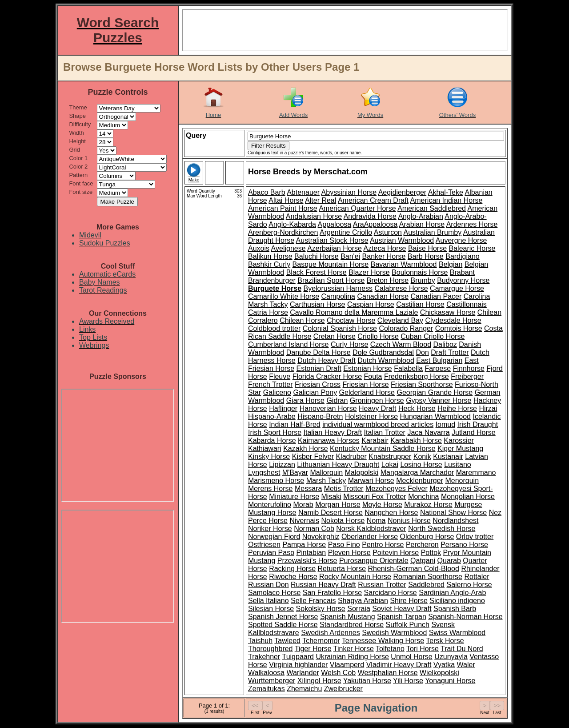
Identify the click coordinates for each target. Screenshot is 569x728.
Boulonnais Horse (420, 272)
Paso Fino (344, 545)
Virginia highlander (298, 665)
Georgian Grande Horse (435, 392)
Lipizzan (282, 465)
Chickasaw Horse (448, 312)
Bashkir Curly (269, 264)
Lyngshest (264, 473)
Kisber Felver (313, 457)
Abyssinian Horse (349, 192)
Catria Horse (268, 312)
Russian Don (268, 585)
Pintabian (311, 553)
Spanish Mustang (348, 617)
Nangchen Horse (391, 513)
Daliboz (445, 344)
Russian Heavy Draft (323, 585)
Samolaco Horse (274, 593)
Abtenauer (303, 192)
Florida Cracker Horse (327, 376)
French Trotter (270, 384)
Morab (303, 505)
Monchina (423, 497)
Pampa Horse (304, 545)
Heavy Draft (377, 408)
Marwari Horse (371, 481)
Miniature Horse (294, 497)
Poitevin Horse (396, 553)
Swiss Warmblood (457, 633)
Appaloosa (335, 224)
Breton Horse (388, 280)
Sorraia (359, 609)
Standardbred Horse (352, 625)
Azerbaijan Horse (335, 248)
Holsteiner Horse (371, 416)
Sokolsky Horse (321, 609)
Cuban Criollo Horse (433, 336)
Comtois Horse (459, 328)
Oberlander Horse (370, 537)
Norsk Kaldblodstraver (371, 529)
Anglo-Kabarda (292, 224)
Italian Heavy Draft (333, 432)
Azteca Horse (385, 248)
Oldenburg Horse (427, 537)
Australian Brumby (433, 232)
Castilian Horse (420, 304)
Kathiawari (265, 448)
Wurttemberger (272, 681)
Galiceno (277, 392)
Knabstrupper (390, 457)
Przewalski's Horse (307, 561)
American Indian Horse (447, 200)
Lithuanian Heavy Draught (338, 465)
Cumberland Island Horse (288, 344)
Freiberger (467, 376)
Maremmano (476, 473)
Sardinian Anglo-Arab (452, 593)
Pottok (431, 553)
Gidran (337, 400)
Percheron (422, 545)
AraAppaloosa (375, 224)
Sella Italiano (268, 601)
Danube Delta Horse (319, 352)
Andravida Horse (370, 216)
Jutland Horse (474, 432)
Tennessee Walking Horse (383, 641)
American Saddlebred (432, 208)
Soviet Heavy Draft (402, 609)
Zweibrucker (343, 689)
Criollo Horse (378, 336)
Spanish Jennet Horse (283, 617)
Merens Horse (270, 489)
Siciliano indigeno (457, 601)
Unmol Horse (411, 657)
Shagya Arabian (363, 601)
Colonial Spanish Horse (340, 328)
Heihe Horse (457, 408)
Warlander (303, 673)
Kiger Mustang (460, 448)
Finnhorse (469, 368)
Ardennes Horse (472, 224)
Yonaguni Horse (450, 681)
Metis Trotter (344, 489)
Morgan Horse (338, 505)
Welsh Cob (338, 673)
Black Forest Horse (317, 272)
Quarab (449, 561)
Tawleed (287, 641)
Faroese (438, 368)
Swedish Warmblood (394, 633)
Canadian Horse (383, 296)
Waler (466, 665)
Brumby (423, 280)
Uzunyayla (451, 657)
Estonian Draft (319, 368)
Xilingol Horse (319, 681)
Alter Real (321, 200)
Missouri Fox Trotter (375, 497)
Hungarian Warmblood (435, 416)
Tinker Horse (354, 649)
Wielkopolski (439, 673)
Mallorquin (326, 473)
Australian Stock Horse (332, 240)
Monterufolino (270, 505)
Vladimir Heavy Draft (399, 665)
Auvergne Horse (461, 240)
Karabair (375, 440)
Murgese (468, 505)
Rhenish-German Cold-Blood (413, 569)
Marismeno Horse (276, 481)
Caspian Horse (371, 304)
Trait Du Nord (462, 649)
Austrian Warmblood (402, 240)
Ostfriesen (264, 545)
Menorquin (462, 481)
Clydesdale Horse (453, 320)
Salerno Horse (469, 585)
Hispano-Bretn (320, 416)
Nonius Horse (409, 521)
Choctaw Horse (351, 320)
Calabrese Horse (401, 288)
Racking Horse (292, 569)
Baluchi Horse (317, 256)
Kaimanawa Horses (329, 440)
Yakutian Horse (367, 681)
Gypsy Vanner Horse (439, 400)
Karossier (459, 440)
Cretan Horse (335, 336)
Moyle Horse (382, 505)
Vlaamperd (347, 665)
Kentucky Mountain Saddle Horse (383, 448)
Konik (422, 457)
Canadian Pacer (436, 296)
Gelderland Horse (367, 392)
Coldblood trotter (274, 328)
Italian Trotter (385, 432)
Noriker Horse (270, 529)
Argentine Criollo (346, 232)
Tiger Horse (313, 649)
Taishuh (260, 641)
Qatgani (423, 561)
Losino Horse (421, 465)
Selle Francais (313, 601)
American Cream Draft (373, 200)
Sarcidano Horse (391, 593)
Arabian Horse (422, 224)
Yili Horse (408, 681)
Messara (308, 489)
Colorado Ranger (406, 328)
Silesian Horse (271, 609)
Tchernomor (321, 641)
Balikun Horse (270, 256)
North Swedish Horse (442, 529)
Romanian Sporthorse (428, 577)
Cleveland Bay (400, 320)
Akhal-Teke (446, 192)
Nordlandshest (455, 521)
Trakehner (264, 657)
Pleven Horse (349, 553)
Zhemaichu (304, 689)
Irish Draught (478, 424)
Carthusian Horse (318, 304)
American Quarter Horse (357, 208)
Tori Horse (423, 649)
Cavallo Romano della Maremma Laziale (354, 312)
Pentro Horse (383, 545)
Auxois (259, 248)
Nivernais (304, 521)
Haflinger (283, 408)
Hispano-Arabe (272, 416)
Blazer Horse (369, 272)
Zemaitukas (266, 689)
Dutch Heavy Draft (327, 360)
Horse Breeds (274, 172)
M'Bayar (295, 473)
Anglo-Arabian (420, 216)
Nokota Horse (343, 521)
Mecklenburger (420, 481)
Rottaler (477, 577)
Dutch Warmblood (386, 360)
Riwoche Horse (293, 577)
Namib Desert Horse (331, 513)
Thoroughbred (270, 649)
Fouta (373, 376)
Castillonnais (467, 304)
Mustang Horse (272, 513)
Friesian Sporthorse (422, 384)
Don (422, 352)
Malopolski (362, 473)
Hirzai (488, 408)
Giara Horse (305, 400)
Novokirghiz (321, 537)
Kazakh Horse (306, 448)
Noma (376, 521)
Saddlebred (426, 585)
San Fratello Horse (332, 593)
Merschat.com (341, 172)
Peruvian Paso (271, 553)
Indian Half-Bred (295, 424)
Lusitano (458, 465)
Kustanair (448, 457)
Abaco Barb (267, 192)
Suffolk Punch (408, 625)
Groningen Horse (377, 400)
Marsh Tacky (326, 481)
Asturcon (388, 232)
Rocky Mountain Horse (355, 577)
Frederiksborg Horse (417, 376)
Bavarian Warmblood (404, 264)
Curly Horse (349, 344)
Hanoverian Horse (328, 408)
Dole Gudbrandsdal (383, 352)
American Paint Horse (283, 208)
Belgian (451, 264)
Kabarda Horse (272, 440)
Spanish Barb (455, 609)
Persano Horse (464, 545)
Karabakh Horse (416, 440)
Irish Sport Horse (275, 432)
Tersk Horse (445, 641)
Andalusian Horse (314, 216)
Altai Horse (286, 200)
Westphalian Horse (388, 673)
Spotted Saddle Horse (283, 625)
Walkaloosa (266, 673)
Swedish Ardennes (331, 633)
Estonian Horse (367, 368)
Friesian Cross (318, 384)
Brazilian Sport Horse (331, 280)
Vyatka (444, 665)
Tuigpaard (298, 657)
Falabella (408, 368)
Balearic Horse (472, 248)
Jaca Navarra (428, 432)
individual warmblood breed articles (378, 424)
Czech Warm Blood (401, 344)
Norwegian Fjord (274, 537)
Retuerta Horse (342, 569)
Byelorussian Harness (338, 288)
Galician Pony (315, 392)
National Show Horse (453, 513)
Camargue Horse (457, 288)
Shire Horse (409, 601)
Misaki (331, 497)
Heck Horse (417, 408)
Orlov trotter (475, 537)
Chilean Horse (302, 320)
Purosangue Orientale (374, 561)
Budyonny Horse (463, 280)
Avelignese (289, 248)
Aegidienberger (403, 192)
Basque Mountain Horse (331, 264)
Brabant (462, 272)
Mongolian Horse (468, 497)
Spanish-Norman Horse (465, 617)
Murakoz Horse (428, 505)
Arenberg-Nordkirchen (283, 232)
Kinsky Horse (269, 457)
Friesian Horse (366, 384)
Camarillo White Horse (284, 296)
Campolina (338, 296)
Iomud (445, 424)
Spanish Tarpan (402, 617)
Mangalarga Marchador (417, 473)
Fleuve (280, 376)
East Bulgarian (439, 360)
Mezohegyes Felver (397, 489)
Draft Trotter (450, 352)
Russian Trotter (382, 585)
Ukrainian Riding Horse (352, 657)
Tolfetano (390, 649)
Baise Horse (427, 248)
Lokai (390, 465)
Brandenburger (272, 280)
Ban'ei (350, 256)
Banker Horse (384, 256)
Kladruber (351, 457)
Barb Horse (426, 256)
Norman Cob (314, 529)
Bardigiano (463, 256)
